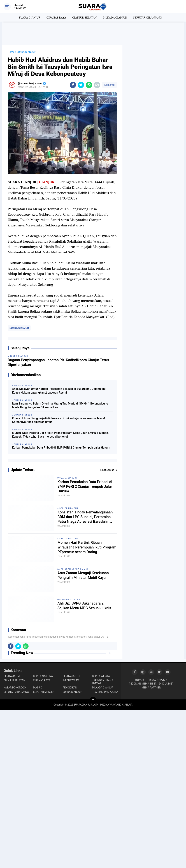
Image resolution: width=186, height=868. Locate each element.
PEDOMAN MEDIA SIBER (143, 684)
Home (11, 52)
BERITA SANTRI (71, 676)
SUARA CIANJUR (30, 17)
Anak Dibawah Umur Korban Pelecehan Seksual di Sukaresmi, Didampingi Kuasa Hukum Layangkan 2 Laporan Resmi (59, 391)
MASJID (38, 688)
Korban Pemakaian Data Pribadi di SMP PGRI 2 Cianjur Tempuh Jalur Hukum (61, 448)
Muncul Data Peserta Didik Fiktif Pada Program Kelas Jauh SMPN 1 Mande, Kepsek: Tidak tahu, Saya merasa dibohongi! (60, 435)
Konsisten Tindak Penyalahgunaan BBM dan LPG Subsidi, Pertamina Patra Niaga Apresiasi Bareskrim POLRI (85, 517)
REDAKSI (140, 680)
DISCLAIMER (166, 684)
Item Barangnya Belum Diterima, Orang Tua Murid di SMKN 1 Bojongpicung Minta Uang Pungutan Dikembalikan (60, 405)
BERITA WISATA (101, 676)
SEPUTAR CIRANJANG (147, 17)
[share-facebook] (73, 85)
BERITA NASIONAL (70, 508)
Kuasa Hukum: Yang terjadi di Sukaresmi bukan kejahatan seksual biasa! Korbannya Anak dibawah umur (58, 420)
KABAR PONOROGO (15, 688)
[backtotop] (93, 700)
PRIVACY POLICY (157, 680)
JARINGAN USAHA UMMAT (74, 569)
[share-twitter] (81, 85)
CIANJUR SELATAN (84, 17)
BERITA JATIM (12, 676)
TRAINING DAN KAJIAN (105, 692)
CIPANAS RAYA (56, 17)
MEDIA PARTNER (151, 688)
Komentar (110, 85)
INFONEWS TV (71, 680)
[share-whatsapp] (89, 85)
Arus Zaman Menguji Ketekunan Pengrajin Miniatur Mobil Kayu (83, 575)
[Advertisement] (93, 33)
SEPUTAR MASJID (43, 692)
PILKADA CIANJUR (115, 17)
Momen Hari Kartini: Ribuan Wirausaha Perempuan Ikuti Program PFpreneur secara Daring (87, 547)
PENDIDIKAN (70, 688)
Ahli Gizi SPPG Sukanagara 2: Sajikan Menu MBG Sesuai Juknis (84, 606)
